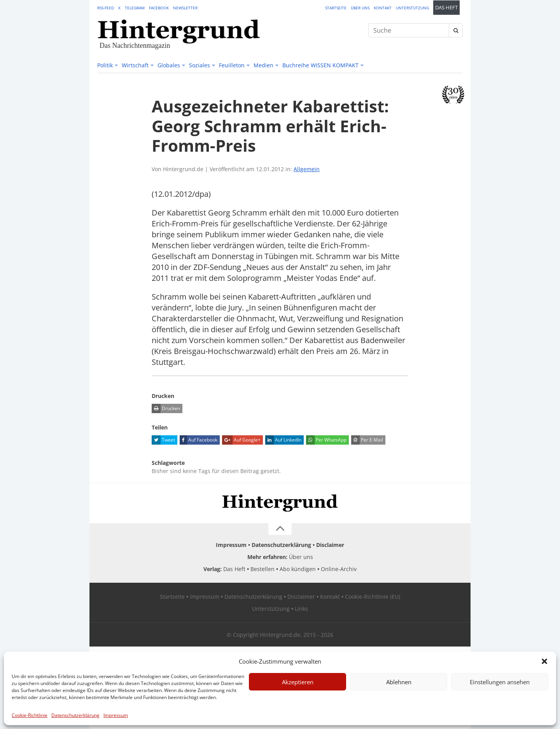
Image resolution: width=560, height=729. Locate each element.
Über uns (360, 8)
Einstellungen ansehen (500, 682)
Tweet (163, 440)
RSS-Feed (106, 8)
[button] (544, 661)
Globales (169, 65)
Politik (105, 65)
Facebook (159, 8)
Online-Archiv (339, 569)
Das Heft (446, 8)
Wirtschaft (135, 65)
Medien (263, 65)
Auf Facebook (199, 440)
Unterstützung (412, 8)
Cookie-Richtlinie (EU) (373, 597)
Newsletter (185, 8)
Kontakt (383, 8)
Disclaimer (330, 545)
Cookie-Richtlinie (30, 715)
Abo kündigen (298, 569)
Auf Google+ (241, 440)
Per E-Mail (367, 440)
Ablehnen (399, 682)
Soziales (199, 65)
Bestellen (262, 569)
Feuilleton (232, 65)
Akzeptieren (298, 682)
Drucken (166, 408)
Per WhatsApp (326, 440)
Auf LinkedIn (283, 440)
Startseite (336, 8)
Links (301, 609)
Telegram (135, 8)
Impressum (116, 715)
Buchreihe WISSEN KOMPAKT (320, 65)
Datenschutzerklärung (75, 715)
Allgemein (307, 169)
